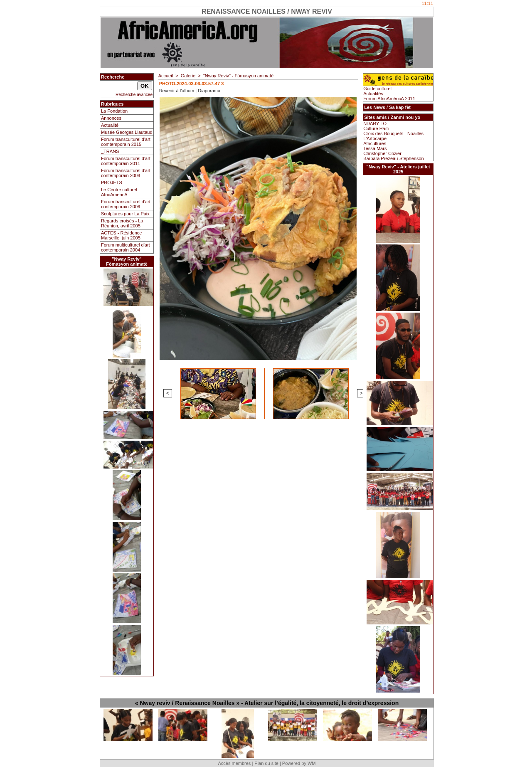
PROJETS (112, 183)
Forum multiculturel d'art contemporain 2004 (126, 247)
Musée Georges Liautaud (127, 132)
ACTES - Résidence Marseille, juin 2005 (121, 235)
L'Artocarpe (375, 138)
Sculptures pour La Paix (125, 214)
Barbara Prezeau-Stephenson (394, 158)
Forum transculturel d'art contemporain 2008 (126, 173)
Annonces (111, 118)
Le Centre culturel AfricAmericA (119, 192)
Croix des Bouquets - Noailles (393, 133)
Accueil (166, 76)
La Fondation (114, 111)
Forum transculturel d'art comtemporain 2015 (126, 142)
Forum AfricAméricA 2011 (389, 99)
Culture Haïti (376, 128)
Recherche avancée (134, 95)
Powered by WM (299, 763)
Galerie (188, 76)
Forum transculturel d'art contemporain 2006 (126, 204)
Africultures (375, 143)
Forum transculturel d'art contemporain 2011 (126, 161)
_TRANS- (111, 151)
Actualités (373, 94)
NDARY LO (375, 123)
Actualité (110, 125)
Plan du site (266, 763)
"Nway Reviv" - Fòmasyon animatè (238, 76)
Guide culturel (377, 89)
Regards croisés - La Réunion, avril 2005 (122, 223)
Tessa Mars (375, 148)
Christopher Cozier (382, 153)
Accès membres (234, 763)
